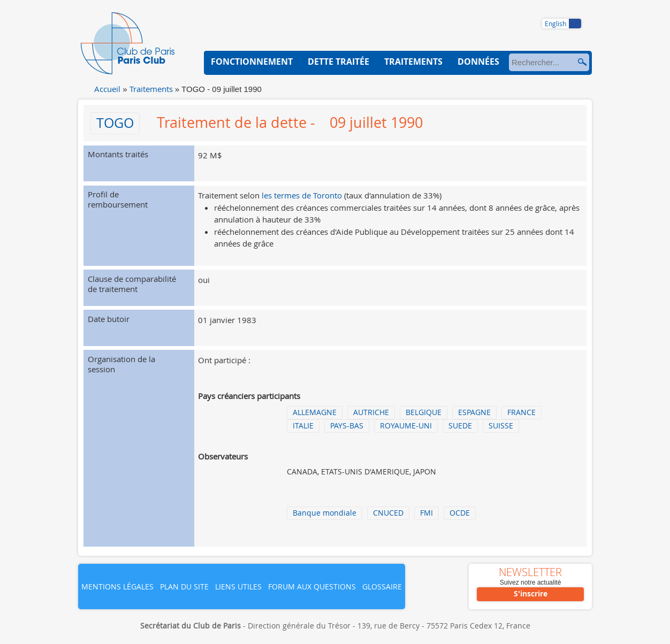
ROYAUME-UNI (406, 426)
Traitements (151, 89)
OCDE (460, 513)
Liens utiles (238, 586)
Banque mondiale (325, 513)
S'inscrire (531, 593)
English (555, 24)
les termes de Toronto (302, 195)
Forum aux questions (312, 586)
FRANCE (521, 412)
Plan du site (184, 586)
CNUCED (388, 513)
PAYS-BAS (347, 426)
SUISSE (501, 426)
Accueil (107, 89)
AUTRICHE (371, 412)
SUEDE (460, 426)
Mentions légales (117, 586)
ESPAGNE (474, 412)
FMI (427, 513)
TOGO (115, 123)
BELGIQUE (424, 412)
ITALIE (303, 426)
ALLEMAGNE (315, 412)
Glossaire (382, 586)
